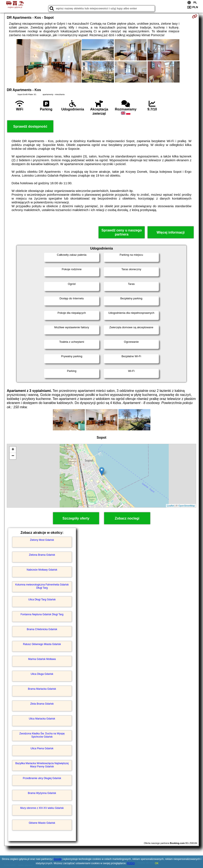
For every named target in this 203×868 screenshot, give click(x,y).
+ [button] (13, 450)
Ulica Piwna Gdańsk (42, 748)
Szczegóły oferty (76, 518)
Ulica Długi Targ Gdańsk (42, 600)
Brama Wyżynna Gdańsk (42, 793)
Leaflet (171, 506)
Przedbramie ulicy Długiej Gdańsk (42, 778)
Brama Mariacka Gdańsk (42, 689)
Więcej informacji (171, 232)
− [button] (13, 456)
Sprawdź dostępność (30, 126)
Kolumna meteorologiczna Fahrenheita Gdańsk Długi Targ (42, 586)
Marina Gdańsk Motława (42, 659)
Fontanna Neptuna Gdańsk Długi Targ (42, 614)
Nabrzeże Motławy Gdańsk (42, 570)
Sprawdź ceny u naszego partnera (122, 232)
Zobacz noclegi (127, 518)
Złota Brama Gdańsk (42, 704)
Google (58, 859)
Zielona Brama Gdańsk (42, 555)
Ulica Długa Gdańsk (42, 674)
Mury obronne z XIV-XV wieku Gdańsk (42, 808)
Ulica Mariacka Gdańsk (42, 719)
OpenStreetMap (187, 506)
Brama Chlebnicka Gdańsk (42, 629)
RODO (131, 863)
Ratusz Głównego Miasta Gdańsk (42, 644)
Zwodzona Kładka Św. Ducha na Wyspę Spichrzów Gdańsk (42, 735)
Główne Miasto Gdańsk (42, 823)
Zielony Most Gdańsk (42, 540)
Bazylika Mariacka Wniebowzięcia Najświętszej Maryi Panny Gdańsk (42, 765)
